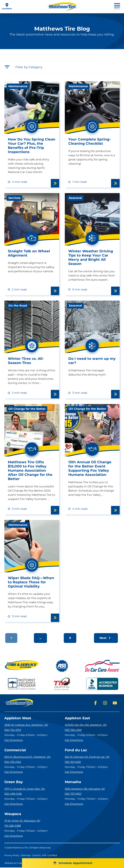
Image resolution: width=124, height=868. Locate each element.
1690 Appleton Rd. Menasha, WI (85, 789)
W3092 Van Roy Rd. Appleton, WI (86, 725)
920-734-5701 (13, 730)
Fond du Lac (76, 750)
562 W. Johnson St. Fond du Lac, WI (87, 757)
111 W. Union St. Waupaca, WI (22, 821)
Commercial (16, 750)
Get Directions (14, 740)
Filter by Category (24, 67)
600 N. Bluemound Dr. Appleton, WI (27, 757)
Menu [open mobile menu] (117, 6)
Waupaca (13, 815)
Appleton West (18, 718)
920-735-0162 (13, 762)
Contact (36, 856)
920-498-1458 (13, 794)
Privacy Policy (12, 856)
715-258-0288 (13, 826)
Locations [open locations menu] (7, 6)
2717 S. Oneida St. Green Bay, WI (25, 789)
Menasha (73, 782)
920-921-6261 (73, 762)
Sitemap (26, 856)
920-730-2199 (73, 730)
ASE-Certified (50, 856)
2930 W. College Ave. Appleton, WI (26, 725)
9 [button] (70, 638)
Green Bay (14, 782)
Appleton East (78, 718)
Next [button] (105, 638)
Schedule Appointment (62, 863)
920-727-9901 (73, 794)
